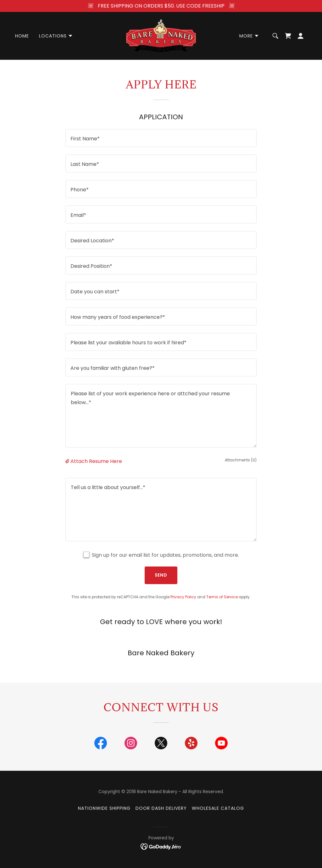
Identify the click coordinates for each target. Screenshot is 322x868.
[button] (56, 36)
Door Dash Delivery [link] (161, 808)
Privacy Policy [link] (183, 597)
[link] (161, 35)
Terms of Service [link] (222, 597)
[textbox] (161, 138)
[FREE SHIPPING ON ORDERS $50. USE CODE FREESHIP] (161, 6)
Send (161, 575)
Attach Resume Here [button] (96, 461)
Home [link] (22, 36)
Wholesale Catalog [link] (218, 808)
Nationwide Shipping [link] (104, 808)
